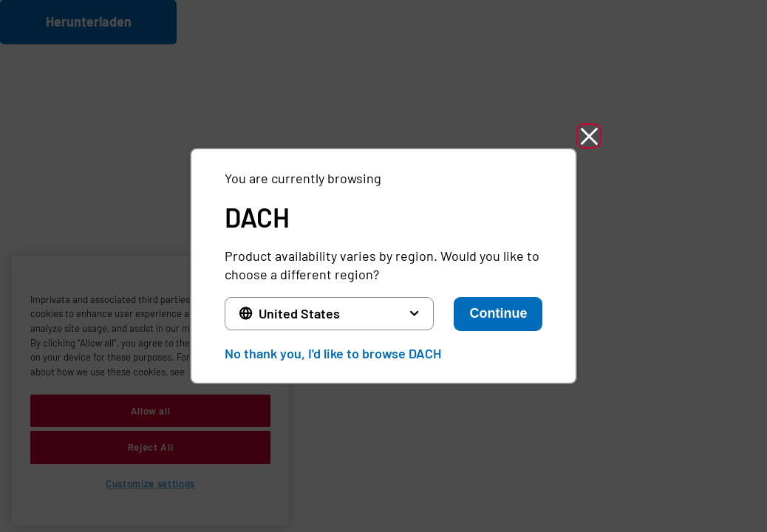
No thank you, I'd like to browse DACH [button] (333, 353)
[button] (589, 136)
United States (299, 313)
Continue (498, 313)
